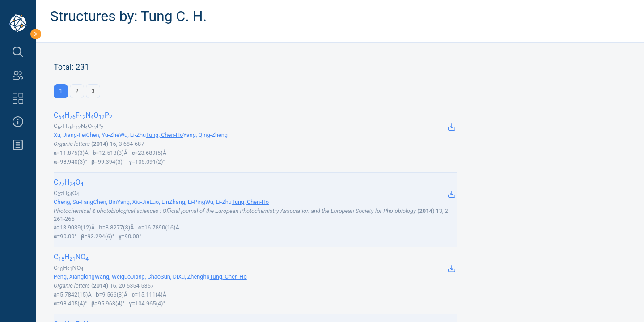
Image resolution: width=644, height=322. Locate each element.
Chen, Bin (105, 202)
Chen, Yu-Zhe (102, 135)
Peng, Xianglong (74, 277)
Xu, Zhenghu (194, 277)
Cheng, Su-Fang (73, 202)
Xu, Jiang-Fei (70, 135)
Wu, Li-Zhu (133, 135)
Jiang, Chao (146, 277)
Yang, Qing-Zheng (205, 135)
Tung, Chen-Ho (164, 135)
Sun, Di (169, 277)
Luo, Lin (159, 202)
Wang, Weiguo (113, 277)
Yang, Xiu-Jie (133, 202)
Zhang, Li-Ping (187, 202)
